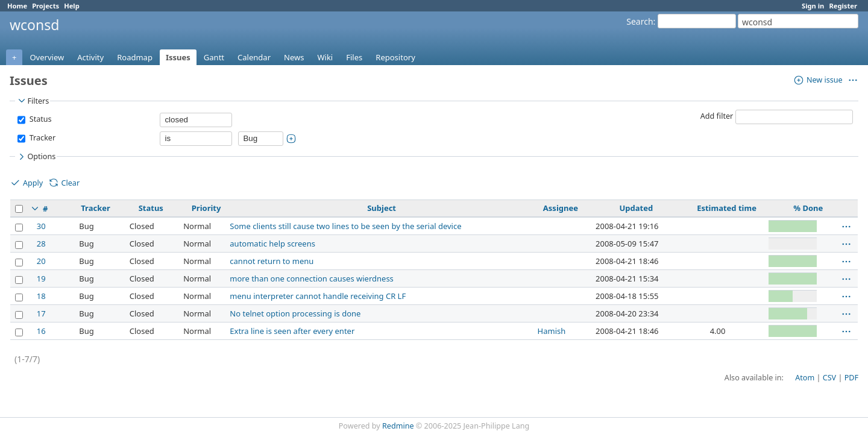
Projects (46, 6)
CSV (829, 378)
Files (354, 57)
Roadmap (135, 57)
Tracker (41, 138)
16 (41, 331)
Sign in (813, 6)
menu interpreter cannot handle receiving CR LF (318, 296)
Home (17, 6)
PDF (851, 378)
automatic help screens (272, 244)
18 (41, 296)
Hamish (552, 331)
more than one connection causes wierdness (312, 278)
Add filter (717, 116)
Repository (395, 57)
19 (41, 278)
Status (39, 119)
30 (41, 226)
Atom (805, 378)
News (294, 57)
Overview (47, 57)
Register (843, 6)
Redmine (398, 426)
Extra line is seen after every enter (292, 331)
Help (72, 6)
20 (41, 261)
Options (36, 157)
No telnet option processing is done (295, 313)
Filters (33, 101)
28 (41, 244)
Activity (90, 57)
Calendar (254, 57)
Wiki (325, 57)
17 (41, 313)
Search (640, 21)
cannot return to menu (272, 261)
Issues (178, 57)
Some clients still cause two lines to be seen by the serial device (345, 226)
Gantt (214, 57)
